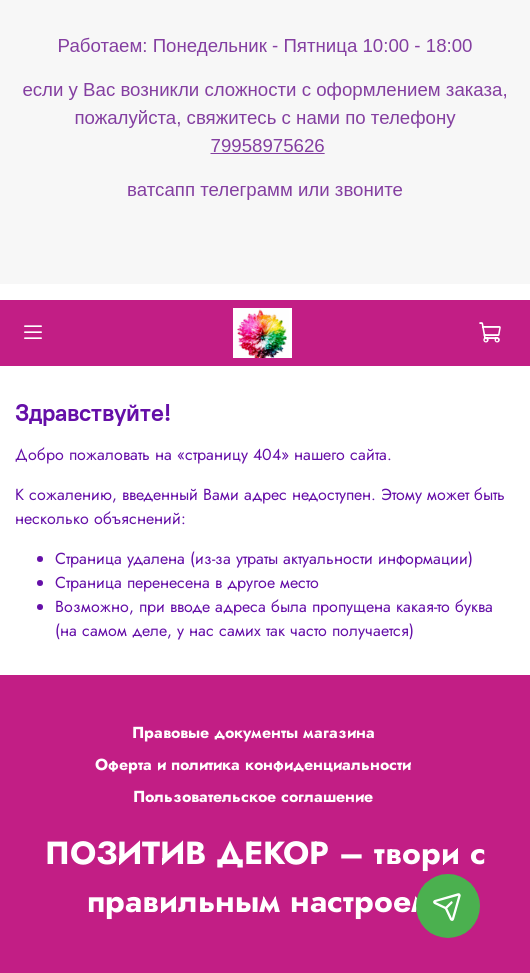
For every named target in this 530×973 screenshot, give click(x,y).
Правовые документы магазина (253, 732)
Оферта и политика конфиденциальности (253, 764)
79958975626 (268, 145)
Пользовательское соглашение (253, 796)
